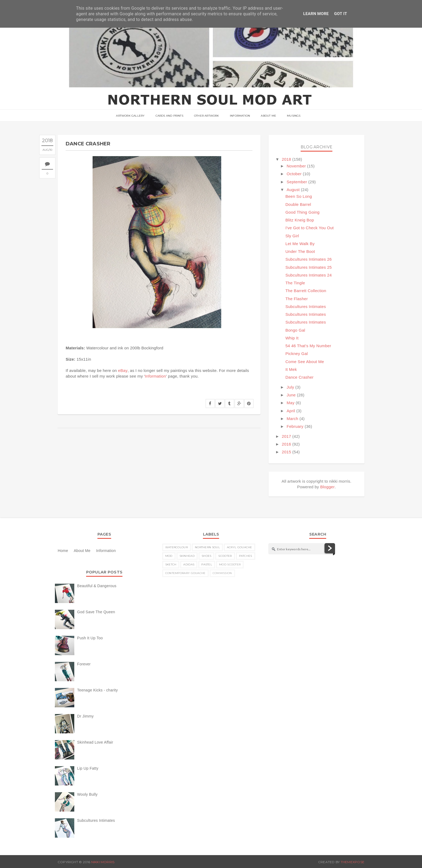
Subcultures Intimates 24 (308, 275)
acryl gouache (240, 547)
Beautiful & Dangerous (97, 586)
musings (294, 116)
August (293, 190)
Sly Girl (292, 236)
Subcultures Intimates (306, 306)
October (294, 174)
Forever (84, 664)
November (296, 166)
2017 (286, 436)
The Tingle (295, 283)
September (297, 182)
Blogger (328, 487)
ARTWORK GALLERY (130, 116)
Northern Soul (207, 547)
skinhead (187, 556)
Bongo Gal (295, 330)
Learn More (316, 14)
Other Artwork (207, 116)
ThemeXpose (353, 862)
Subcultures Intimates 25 (308, 267)
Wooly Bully (87, 794)
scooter (225, 556)
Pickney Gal (296, 354)
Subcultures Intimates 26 (308, 259)
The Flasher (296, 299)
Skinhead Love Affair (95, 742)
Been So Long (299, 196)
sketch (171, 564)
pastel (207, 564)
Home (63, 551)
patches (246, 556)
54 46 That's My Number (308, 346)
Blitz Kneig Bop (300, 220)
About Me (268, 116)
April (291, 411)
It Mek (291, 369)
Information (240, 116)
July (290, 387)
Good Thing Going (302, 212)
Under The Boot (300, 251)
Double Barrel (298, 204)
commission (222, 573)
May (291, 403)
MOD (169, 556)
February (295, 426)
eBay (123, 370)
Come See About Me (305, 362)
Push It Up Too (90, 638)
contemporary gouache (185, 573)
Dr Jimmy (85, 716)
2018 (286, 159)
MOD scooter (230, 564)
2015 (286, 452)
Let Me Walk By (300, 244)
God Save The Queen (96, 612)
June (291, 395)
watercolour (177, 547)
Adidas (189, 564)
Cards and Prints (169, 116)
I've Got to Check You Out (310, 228)
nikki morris (103, 862)
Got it (341, 14)
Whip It (292, 338)
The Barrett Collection (306, 291)
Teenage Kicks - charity (98, 690)
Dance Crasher (299, 377)
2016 (286, 444)
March (292, 419)
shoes (207, 556)
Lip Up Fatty (88, 768)
